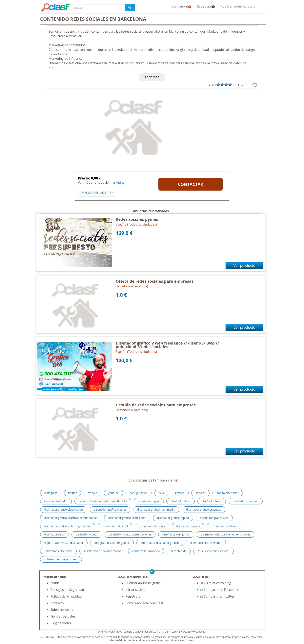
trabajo (92, 493)
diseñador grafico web (214, 518)
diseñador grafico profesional (127, 518)
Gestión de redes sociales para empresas (156, 405)
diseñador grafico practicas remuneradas (71, 518)
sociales (201, 493)
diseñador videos (87, 534)
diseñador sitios (55, 534)
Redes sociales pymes (137, 219)
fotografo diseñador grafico (112, 543)
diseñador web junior (176, 534)
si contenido (179, 551)
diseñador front (212, 501)
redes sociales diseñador (206, 543)
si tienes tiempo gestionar (61, 559)
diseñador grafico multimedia (156, 509)
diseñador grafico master (110, 509)
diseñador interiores (152, 526)
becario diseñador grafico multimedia (103, 501)
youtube (113, 493)
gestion (180, 493)
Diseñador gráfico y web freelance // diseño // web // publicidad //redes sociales (167, 345)
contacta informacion (146, 551)
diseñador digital (149, 501)
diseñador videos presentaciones (130, 534)
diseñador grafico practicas (204, 509)
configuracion (139, 493)
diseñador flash (181, 501)
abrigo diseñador (228, 493)
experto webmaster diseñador (64, 543)
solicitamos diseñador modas (102, 551)
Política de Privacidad (66, 596)
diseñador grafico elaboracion (64, 509)
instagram (51, 493)
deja (161, 493)
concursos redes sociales (213, 551)
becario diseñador (56, 501)
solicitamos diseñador (59, 551)
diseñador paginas (188, 526)
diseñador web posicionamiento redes (225, 534)
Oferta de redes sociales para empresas (155, 281)
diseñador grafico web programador (68, 526)
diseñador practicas (224, 526)
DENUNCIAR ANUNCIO (97, 193)
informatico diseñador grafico (160, 543)
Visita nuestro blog (216, 583)
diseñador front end (246, 501)
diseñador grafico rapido (173, 518)
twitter (73, 493)
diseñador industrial (115, 526)
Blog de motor (61, 623)
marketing (117, 182)
